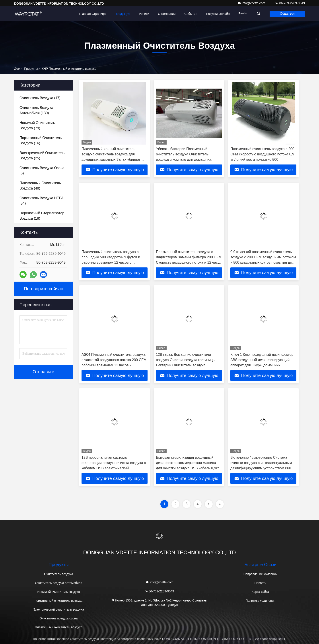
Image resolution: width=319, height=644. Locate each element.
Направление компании (261, 574)
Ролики (143, 14)
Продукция (121, 14)
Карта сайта (261, 592)
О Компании (165, 14)
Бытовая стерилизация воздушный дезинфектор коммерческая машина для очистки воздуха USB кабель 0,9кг (187, 463)
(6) (42, 171)
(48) (40, 186)
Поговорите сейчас (44, 289)
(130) (36, 110)
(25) (42, 156)
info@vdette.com (252, 3)
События (189, 14)
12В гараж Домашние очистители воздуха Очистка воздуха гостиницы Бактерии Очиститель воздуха (186, 360)
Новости (260, 583)
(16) (41, 140)
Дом (17, 69)
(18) (42, 216)
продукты (31, 69)
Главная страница (91, 14)
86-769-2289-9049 (290, 3)
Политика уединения (260, 601)
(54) (42, 201)
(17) (40, 98)
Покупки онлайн (217, 14)
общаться (287, 14)
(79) (37, 125)
